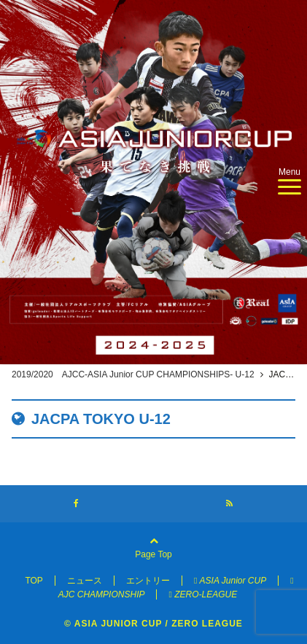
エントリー (148, 581)
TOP (34, 581)
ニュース (85, 581)
